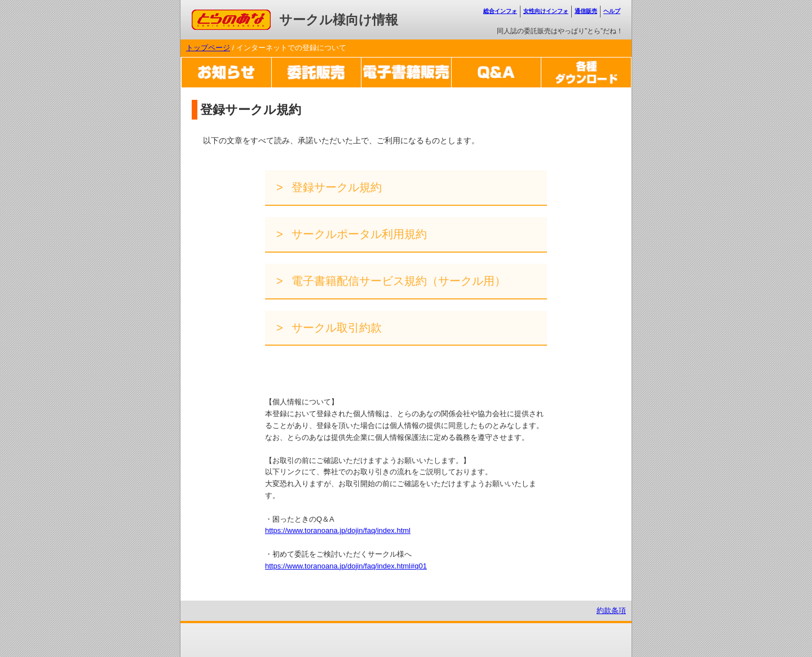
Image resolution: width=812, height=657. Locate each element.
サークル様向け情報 (339, 20)
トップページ (208, 48)
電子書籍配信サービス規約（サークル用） (398, 281)
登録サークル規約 (336, 187)
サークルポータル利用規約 (358, 234)
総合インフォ (500, 11)
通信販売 (586, 11)
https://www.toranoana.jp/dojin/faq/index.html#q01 (346, 566)
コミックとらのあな (225, 15)
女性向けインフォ (546, 11)
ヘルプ (612, 11)
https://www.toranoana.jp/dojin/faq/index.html (338, 530)
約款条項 (611, 610)
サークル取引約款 (336, 328)
